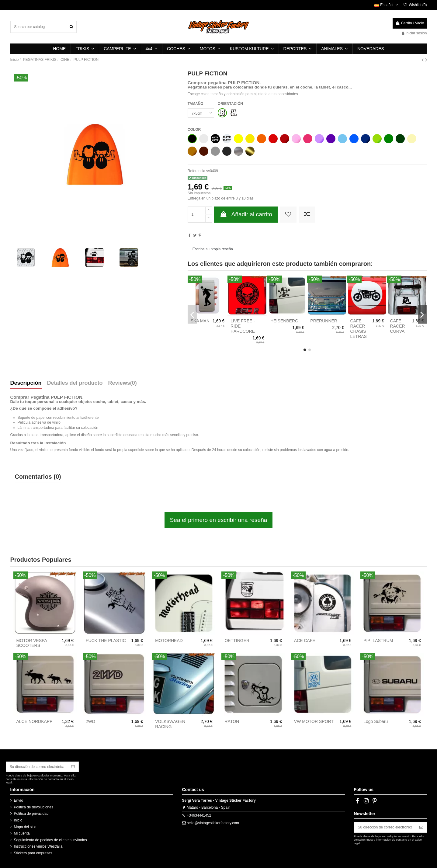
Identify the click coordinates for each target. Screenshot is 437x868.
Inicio (18, 820)
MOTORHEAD (169, 641)
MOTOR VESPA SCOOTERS (32, 643)
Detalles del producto (75, 383)
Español (387, 5)
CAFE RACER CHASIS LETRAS (358, 328)
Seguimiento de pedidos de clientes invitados (50, 840)
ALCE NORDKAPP (35, 721)
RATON (232, 721)
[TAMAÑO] (201, 113)
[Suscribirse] (73, 767)
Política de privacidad (31, 814)
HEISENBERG (284, 321)
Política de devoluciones (34, 807)
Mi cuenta (22, 833)
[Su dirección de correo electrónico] (37, 767)
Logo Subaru (376, 721)
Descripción (26, 383)
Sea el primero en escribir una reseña (219, 520)
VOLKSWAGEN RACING (170, 724)
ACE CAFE (305, 641)
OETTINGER (237, 641)
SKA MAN (200, 321)
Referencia (196, 171)
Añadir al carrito (246, 214)
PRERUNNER (324, 321)
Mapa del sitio (25, 827)
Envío (19, 800)
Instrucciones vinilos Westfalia (38, 846)
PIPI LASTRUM (378, 641)
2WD (90, 721)
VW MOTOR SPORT (314, 721)
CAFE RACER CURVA (398, 326)
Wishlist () (415, 5)
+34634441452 (199, 815)
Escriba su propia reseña (213, 249)
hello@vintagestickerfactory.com (213, 823)
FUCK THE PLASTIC (106, 641)
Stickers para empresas (33, 853)
